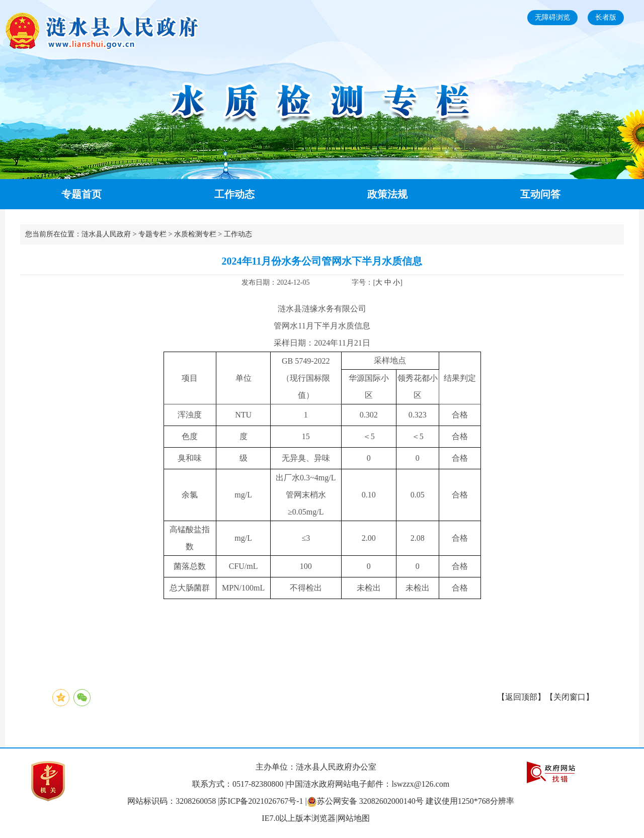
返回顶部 (521, 697)
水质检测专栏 (195, 234)
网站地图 (354, 818)
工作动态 (234, 194)
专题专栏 (152, 234)
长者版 (606, 17)
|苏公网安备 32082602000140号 (366, 801)
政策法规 (387, 194)
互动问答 (540, 194)
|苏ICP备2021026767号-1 (260, 801)
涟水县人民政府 (106, 234)
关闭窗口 (570, 697)
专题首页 (82, 194)
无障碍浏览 (552, 17)
